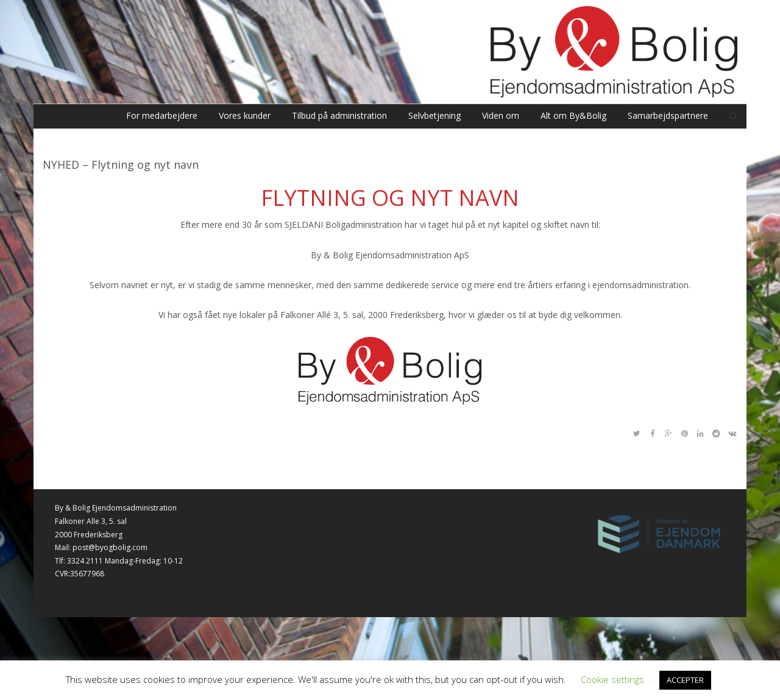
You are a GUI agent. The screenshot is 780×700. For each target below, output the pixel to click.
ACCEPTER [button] (685, 680)
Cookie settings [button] (612, 679)
